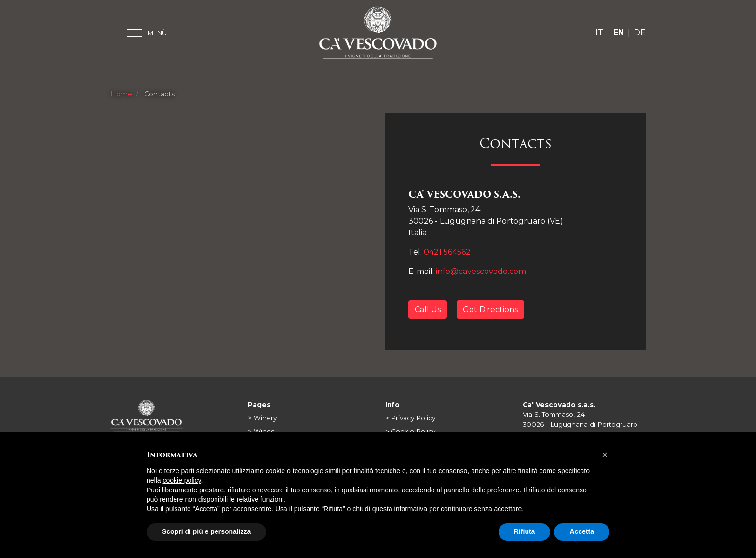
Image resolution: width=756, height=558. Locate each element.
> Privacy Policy (410, 418)
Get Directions (490, 309)
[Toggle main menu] (147, 33)
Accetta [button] (582, 531)
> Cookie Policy (410, 431)
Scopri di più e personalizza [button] (206, 531)
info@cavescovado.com (481, 271)
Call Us (428, 309)
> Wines (261, 431)
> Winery (262, 418)
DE (640, 33)
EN (619, 33)
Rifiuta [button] (525, 531)
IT (599, 33)
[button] (605, 455)
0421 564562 (447, 252)
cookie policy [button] (182, 480)
